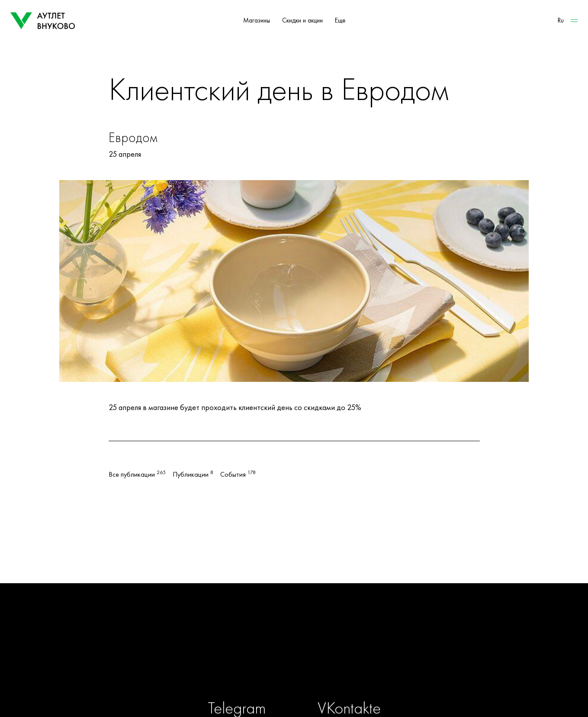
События (238, 475)
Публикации (193, 475)
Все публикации (137, 475)
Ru (561, 20)
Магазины (257, 20)
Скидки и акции (302, 20)
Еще (340, 20)
